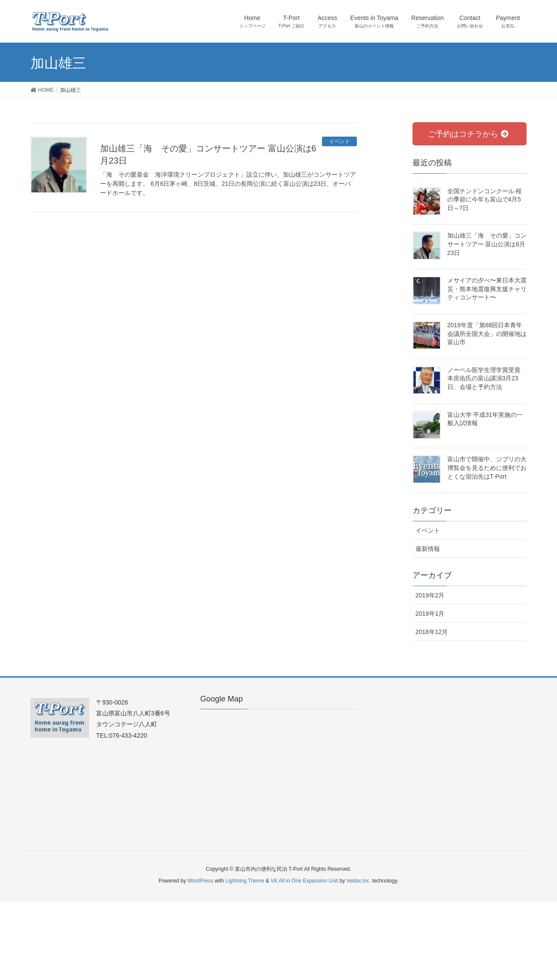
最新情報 (428, 549)
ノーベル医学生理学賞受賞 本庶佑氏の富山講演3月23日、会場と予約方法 (484, 378)
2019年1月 (430, 614)
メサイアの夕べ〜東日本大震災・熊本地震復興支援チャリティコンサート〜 (487, 289)
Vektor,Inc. (359, 881)
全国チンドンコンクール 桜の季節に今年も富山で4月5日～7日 (485, 200)
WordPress (200, 881)
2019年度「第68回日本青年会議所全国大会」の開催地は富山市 (487, 334)
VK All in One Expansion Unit (304, 881)
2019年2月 (430, 595)
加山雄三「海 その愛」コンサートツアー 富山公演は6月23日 (487, 244)
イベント (339, 141)
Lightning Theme (245, 881)
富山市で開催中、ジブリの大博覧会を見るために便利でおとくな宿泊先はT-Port (487, 468)
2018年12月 (432, 632)
